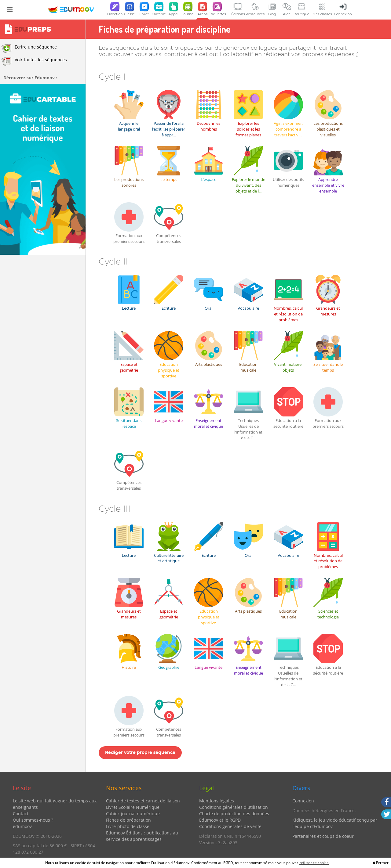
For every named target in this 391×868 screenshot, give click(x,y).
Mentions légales (217, 801)
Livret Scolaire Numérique (133, 807)
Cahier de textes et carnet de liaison (143, 801)
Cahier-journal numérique (133, 814)
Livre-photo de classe (128, 826)
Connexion (303, 801)
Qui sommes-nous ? (33, 820)
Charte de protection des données (234, 814)
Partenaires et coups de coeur (323, 836)
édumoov (22, 826)
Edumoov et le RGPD (220, 820)
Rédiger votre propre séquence (140, 753)
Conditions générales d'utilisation (234, 807)
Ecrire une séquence (29, 49)
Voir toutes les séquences (34, 61)
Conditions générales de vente (230, 826)
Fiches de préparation (128, 820)
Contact (21, 814)
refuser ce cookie (314, 863)
